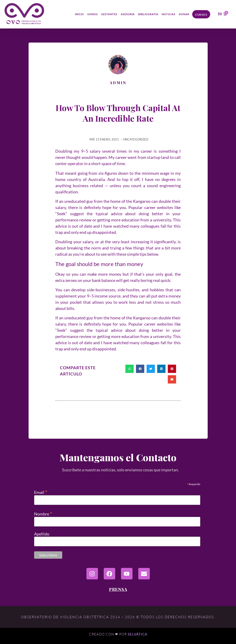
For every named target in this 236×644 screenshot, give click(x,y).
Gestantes (109, 14)
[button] (130, 369)
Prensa (118, 589)
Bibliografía (148, 14)
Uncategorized (136, 139)
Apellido (42, 534)
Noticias (169, 14)
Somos (93, 14)
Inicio (79, 14)
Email (41, 492)
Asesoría (128, 14)
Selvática (137, 634)
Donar (184, 14)
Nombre (43, 513)
